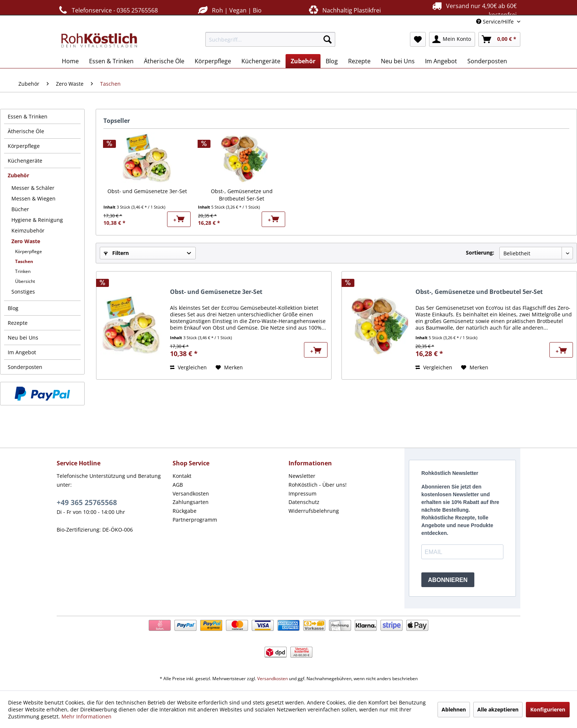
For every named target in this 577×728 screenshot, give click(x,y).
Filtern (116, 253)
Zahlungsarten (191, 502)
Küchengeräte (25, 161)
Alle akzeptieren (498, 709)
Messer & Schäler (33, 188)
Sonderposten (25, 367)
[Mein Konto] (452, 39)
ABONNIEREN (448, 580)
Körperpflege (24, 146)
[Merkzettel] (418, 39)
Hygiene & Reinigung (37, 220)
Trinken (23, 271)
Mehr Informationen (86, 716)
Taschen (24, 261)
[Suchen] (328, 39)
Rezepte (18, 323)
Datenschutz (304, 502)
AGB (178, 485)
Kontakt (182, 476)
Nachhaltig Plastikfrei (344, 10)
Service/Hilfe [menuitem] (496, 22)
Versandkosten (191, 493)
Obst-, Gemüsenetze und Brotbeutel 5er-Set (242, 195)
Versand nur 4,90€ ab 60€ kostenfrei (473, 10)
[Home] (70, 61)
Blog (13, 308)
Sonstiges (23, 292)
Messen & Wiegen (33, 198)
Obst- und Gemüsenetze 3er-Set (147, 191)
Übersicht (25, 281)
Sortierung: (480, 253)
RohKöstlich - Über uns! (318, 485)
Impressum (302, 493)
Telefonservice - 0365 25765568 (107, 10)
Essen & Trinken (28, 116)
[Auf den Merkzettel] (229, 367)
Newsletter (302, 476)
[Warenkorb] (499, 39)
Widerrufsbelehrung (314, 511)
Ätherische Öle (26, 131)
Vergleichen (188, 367)
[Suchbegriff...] (270, 39)
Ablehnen (454, 709)
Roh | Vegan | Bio (229, 10)
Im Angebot (22, 352)
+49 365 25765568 (87, 503)
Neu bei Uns (23, 338)
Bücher (20, 209)
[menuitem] (270, 39)
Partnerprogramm (195, 520)
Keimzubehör (28, 230)
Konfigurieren (548, 709)
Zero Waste (26, 241)
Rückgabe (185, 511)
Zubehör (18, 175)
